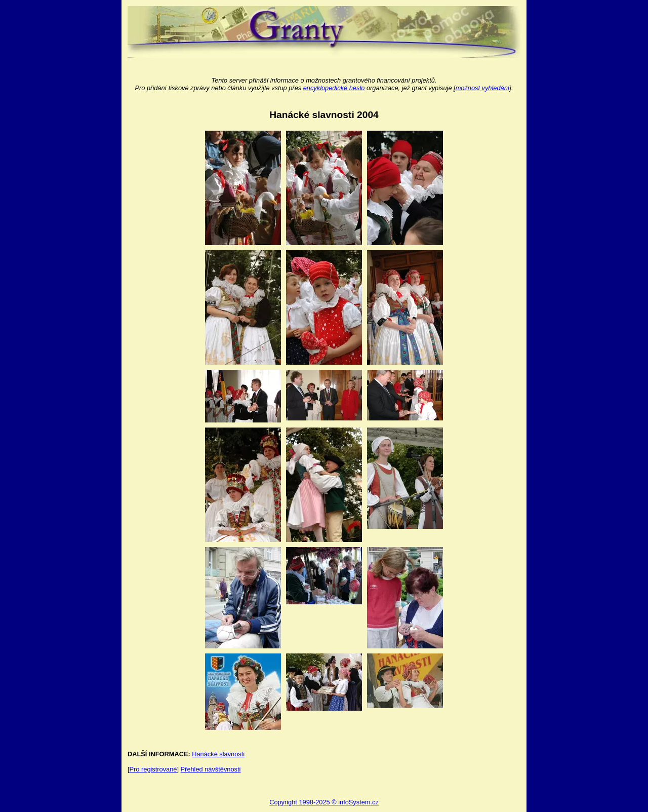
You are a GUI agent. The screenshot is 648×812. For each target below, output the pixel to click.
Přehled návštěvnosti (211, 769)
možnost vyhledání (483, 88)
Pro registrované (153, 769)
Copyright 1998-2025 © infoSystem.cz (324, 802)
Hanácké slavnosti (218, 754)
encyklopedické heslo (334, 88)
